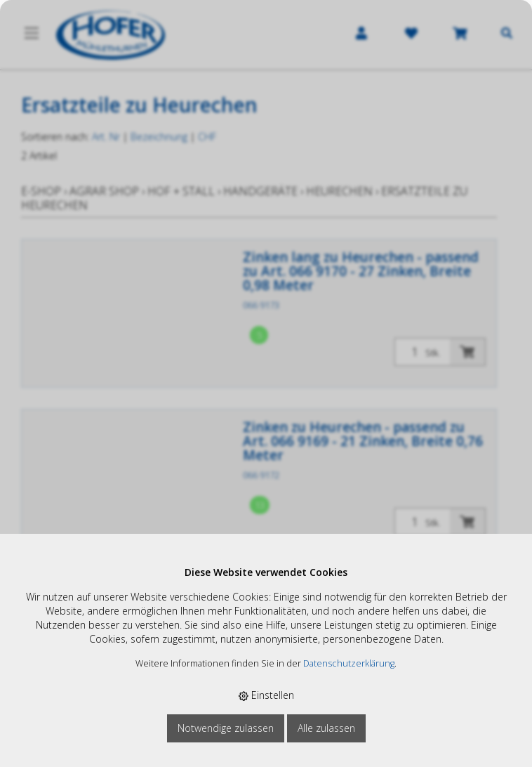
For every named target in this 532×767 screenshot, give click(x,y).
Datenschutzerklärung (349, 663)
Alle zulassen (326, 728)
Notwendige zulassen (226, 728)
